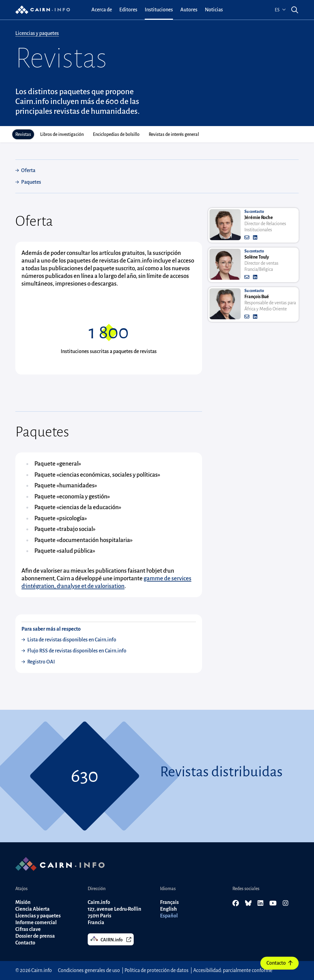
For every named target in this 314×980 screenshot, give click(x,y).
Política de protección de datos (157, 970)
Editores (128, 10)
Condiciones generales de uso (89, 970)
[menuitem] (102, 10)
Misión (23, 902)
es (280, 10)
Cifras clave (28, 929)
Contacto (280, 963)
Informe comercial (36, 923)
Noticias (214, 10)
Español (169, 916)
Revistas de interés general (174, 134)
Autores (189, 10)
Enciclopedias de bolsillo (116, 134)
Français (169, 902)
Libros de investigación (62, 134)
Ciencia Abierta (33, 909)
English (168, 909)
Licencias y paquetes (37, 33)
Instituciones (159, 10)
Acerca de (102, 10)
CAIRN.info (111, 939)
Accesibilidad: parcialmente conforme (233, 970)
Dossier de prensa (35, 936)
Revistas (23, 134)
